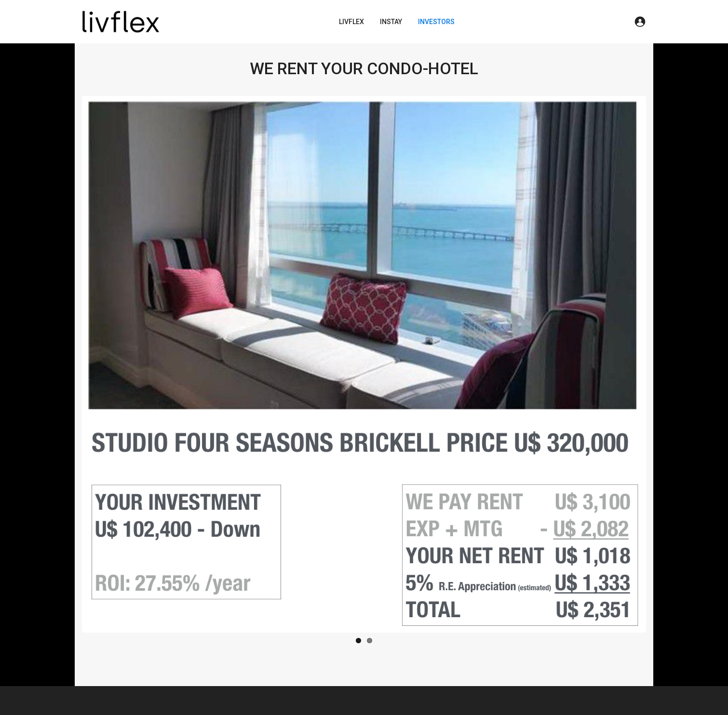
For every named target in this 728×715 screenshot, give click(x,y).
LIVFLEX (351, 22)
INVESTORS (436, 22)
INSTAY (391, 22)
